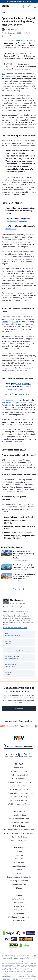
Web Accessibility (19, 884)
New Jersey (6, 402)
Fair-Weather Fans (19, 779)
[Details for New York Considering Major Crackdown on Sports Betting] (6, 567)
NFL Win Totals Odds (19, 837)
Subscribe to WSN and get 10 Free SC (20, 2)
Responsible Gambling (19, 866)
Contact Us (19, 851)
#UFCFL (29, 387)
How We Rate (19, 862)
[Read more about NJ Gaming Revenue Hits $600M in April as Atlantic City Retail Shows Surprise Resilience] (24, 555)
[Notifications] (23, 6)
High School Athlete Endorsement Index (19, 793)
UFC (3, 74)
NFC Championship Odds (19, 819)
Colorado (15, 405)
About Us (19, 855)
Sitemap (19, 888)
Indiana (26, 402)
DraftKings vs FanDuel (19, 775)
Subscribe (19, 709)
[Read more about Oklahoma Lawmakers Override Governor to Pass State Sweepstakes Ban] (24, 577)
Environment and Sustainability (19, 877)
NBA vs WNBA (19, 768)
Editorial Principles (19, 899)
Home (3, 13)
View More (19, 589)
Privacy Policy (19, 903)
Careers (19, 870)
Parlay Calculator (19, 786)
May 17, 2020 (24, 394)
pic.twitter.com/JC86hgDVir (16, 221)
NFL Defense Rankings (19, 800)
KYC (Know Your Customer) (19, 917)
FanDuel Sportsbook (10, 400)
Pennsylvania (17, 402)
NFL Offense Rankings (19, 797)
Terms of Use (19, 906)
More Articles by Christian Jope (16, 628)
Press (19, 873)
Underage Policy (19, 910)
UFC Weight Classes (19, 771)
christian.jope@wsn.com (13, 635)
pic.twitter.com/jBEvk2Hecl (16, 389)
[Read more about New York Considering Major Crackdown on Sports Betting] (24, 566)
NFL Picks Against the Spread (19, 804)
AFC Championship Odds (19, 822)
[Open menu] (35, 6)
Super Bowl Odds (19, 815)
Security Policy (19, 921)
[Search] (29, 6)
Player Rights (19, 913)
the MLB (15, 322)
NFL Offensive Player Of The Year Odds (19, 830)
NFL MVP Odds (19, 826)
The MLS (12, 344)
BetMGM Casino (10, 666)
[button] (35, 7)
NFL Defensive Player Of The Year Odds (19, 833)
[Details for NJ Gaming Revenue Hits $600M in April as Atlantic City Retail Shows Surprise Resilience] (6, 556)
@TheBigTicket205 (21, 384)
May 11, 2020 (11, 229)
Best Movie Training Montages (19, 782)
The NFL (5, 322)
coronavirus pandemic (20, 41)
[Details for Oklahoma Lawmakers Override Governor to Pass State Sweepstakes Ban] (6, 578)
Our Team (19, 859)
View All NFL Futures (19, 841)
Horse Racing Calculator (19, 789)
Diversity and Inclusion (19, 881)
